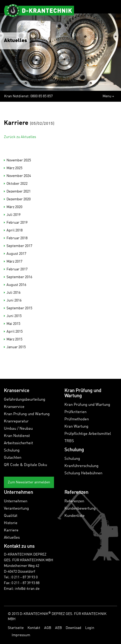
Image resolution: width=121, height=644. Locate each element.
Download (73, 628)
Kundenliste (75, 516)
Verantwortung (16, 509)
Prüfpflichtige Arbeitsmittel (88, 434)
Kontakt (34, 628)
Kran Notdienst (17, 436)
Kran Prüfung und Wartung (27, 414)
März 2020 (14, 207)
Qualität (11, 516)
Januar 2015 (16, 347)
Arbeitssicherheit (18, 443)
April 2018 (15, 230)
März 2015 (14, 339)
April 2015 (15, 332)
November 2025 (19, 160)
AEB (58, 628)
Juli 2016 (14, 293)
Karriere (11, 530)
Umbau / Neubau (18, 429)
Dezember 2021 (19, 191)
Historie (11, 523)
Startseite (16, 628)
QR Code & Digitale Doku (25, 465)
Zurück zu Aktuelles (20, 137)
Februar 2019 (17, 223)
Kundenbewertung (80, 509)
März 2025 (14, 168)
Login (90, 628)
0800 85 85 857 (42, 96)
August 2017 (16, 254)
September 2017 (19, 246)
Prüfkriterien (75, 412)
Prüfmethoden (77, 419)
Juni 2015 (14, 316)
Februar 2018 (17, 238)
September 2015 (19, 308)
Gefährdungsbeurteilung (25, 400)
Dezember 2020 (19, 199)
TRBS (69, 441)
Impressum (21, 635)
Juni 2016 (14, 300)
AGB (48, 628)
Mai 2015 (13, 324)
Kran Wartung (76, 427)
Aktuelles (12, 538)
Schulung (12, 451)
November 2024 (19, 176)
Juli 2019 (14, 215)
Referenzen (74, 501)
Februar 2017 (17, 269)
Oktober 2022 (17, 184)
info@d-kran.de (27, 589)
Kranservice (14, 407)
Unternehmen (16, 501)
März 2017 (14, 262)
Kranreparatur (16, 422)
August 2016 (16, 285)
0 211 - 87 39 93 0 (25, 577)
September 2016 (19, 277)
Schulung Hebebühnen (83, 473)
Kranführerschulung (81, 466)
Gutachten (13, 458)
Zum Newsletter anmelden (29, 482)
